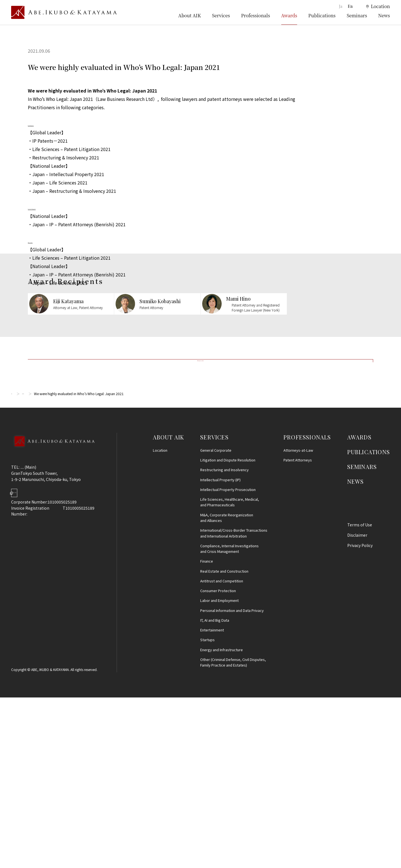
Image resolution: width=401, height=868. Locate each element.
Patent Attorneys (298, 631)
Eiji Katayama (42, 124)
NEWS (356, 652)
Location (160, 621)
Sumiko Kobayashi (47, 208)
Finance (207, 732)
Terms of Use (360, 696)
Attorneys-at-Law (298, 621)
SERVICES (214, 608)
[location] (375, 7)
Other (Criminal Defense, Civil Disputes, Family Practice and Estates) (233, 833)
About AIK (190, 15)
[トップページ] (64, 13)
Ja (340, 6)
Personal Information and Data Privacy (232, 781)
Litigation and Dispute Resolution (228, 631)
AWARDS (359, 608)
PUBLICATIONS (369, 623)
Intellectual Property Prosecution (228, 660)
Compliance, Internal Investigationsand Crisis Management (229, 719)
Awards (289, 15)
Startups (207, 810)
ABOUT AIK (169, 608)
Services (221, 15)
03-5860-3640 (33, 638)
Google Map (39, 668)
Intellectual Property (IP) (220, 650)
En (350, 6)
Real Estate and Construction (224, 742)
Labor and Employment (219, 771)
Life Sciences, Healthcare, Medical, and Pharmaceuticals (230, 673)
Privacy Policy (360, 716)
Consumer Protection (218, 761)
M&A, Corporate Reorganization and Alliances (227, 688)
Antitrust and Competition (222, 752)
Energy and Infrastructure (222, 820)
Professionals (256, 15)
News (384, 15)
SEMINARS (362, 637)
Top (14, 564)
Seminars (357, 15)
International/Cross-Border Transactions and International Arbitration (234, 704)
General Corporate (216, 621)
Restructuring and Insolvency (224, 640)
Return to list (200, 522)
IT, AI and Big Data (215, 791)
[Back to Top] (53, 619)
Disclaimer (357, 706)
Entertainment (212, 801)
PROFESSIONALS (307, 608)
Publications (322, 15)
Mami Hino (39, 241)
